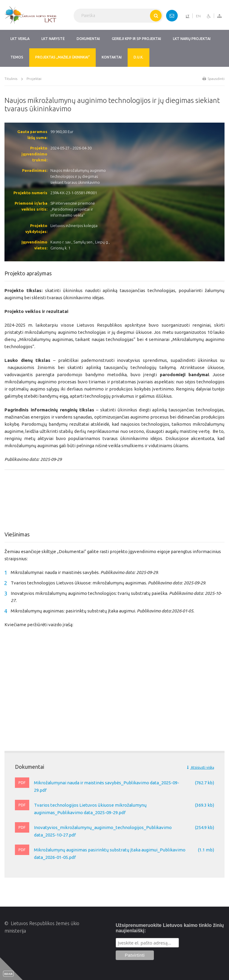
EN (198, 16)
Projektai (34, 79)
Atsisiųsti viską (201, 767)
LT (188, 16)
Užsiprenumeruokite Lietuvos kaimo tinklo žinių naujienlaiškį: (170, 928)
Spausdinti (213, 79)
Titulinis (11, 79)
